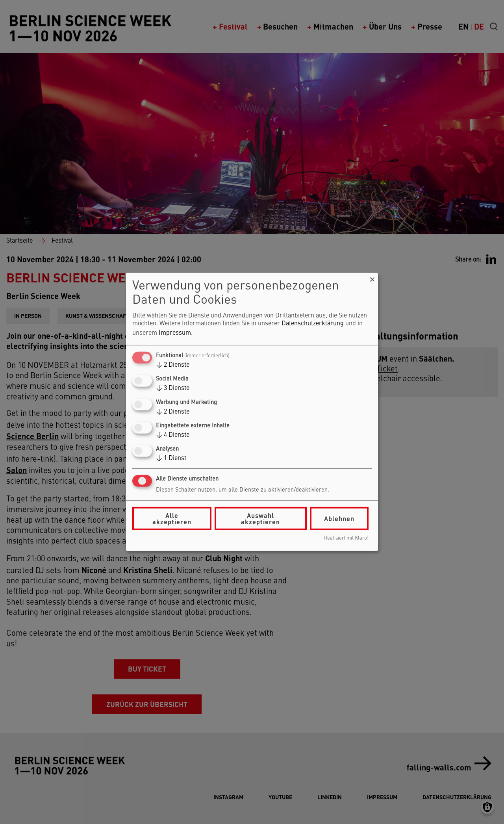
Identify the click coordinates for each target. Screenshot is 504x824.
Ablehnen (339, 519)
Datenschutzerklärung (313, 324)
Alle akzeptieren (172, 519)
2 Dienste (173, 365)
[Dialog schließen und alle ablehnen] (372, 278)
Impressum (175, 333)
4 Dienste (173, 435)
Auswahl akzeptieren (260, 519)
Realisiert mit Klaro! (346, 538)
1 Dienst (171, 458)
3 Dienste (173, 388)
